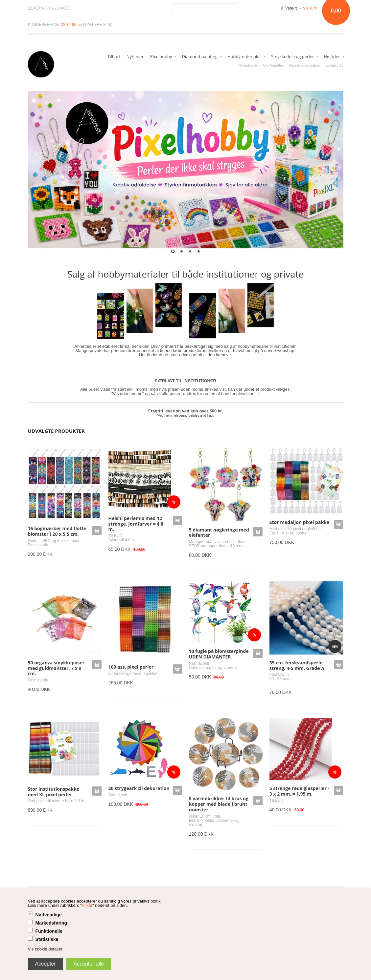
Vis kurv (310, 8)
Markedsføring (51, 923)
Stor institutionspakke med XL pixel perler (54, 792)
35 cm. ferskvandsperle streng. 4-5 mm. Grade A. (298, 665)
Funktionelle (49, 931)
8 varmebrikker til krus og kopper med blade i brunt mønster (219, 804)
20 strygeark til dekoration (139, 788)
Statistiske (47, 939)
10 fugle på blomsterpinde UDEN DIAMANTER (219, 654)
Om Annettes (273, 65)
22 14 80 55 (71, 25)
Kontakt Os (334, 65)
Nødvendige (49, 915)
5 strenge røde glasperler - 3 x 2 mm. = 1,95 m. (299, 791)
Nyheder (135, 56)
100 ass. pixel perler (131, 667)
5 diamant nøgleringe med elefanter (219, 532)
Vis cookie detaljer (45, 949)
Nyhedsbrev (248, 65)
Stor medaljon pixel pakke (299, 522)
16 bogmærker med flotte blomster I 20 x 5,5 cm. (57, 531)
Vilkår (87, 905)
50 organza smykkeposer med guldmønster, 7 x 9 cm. (56, 668)
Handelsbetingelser (305, 65)
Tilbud (114, 56)
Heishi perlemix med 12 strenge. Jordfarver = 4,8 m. (136, 524)
